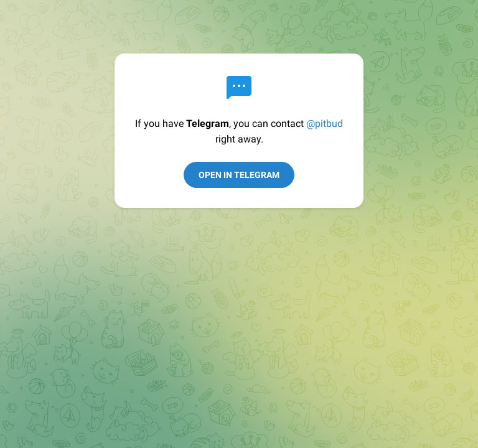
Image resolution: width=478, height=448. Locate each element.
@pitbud (325, 124)
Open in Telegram (239, 175)
